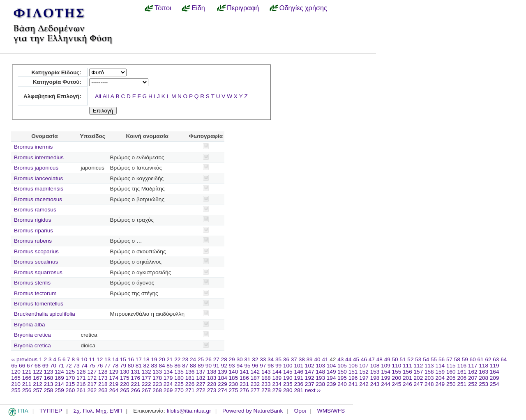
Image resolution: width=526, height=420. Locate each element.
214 (59, 384)
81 (139, 366)
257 (38, 390)
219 (114, 384)
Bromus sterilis (32, 283)
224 (168, 384)
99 (278, 366)
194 (331, 378)
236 (299, 384)
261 (81, 390)
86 (177, 366)
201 (407, 378)
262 (92, 390)
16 (131, 359)
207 (473, 378)
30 (239, 359)
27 (216, 359)
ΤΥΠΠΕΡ (51, 411)
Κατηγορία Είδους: (56, 72)
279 (277, 390)
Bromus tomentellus (39, 304)
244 (386, 384)
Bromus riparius (33, 231)
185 (234, 378)
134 (168, 372)
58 (457, 359)
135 (179, 372)
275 (234, 390)
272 (201, 390)
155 (397, 372)
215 (70, 384)
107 (364, 366)
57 (449, 359)
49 (387, 359)
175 (125, 378)
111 (407, 366)
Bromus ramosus (35, 210)
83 (154, 366)
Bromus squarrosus (38, 272)
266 (135, 390)
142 (255, 372)
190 (288, 378)
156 (407, 372)
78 (115, 366)
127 (92, 372)
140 (234, 372)
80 (131, 366)
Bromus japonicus (36, 168)
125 (70, 372)
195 (342, 378)
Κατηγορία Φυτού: (57, 82)
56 (442, 359)
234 (277, 384)
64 (504, 359)
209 (495, 378)
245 (397, 384)
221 (135, 384)
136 (190, 372)
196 (353, 378)
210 (16, 384)
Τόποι (163, 8)
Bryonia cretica (32, 335)
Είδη (198, 8)
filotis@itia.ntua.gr (189, 411)
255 (16, 390)
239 (331, 384)
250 (451, 384)
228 (212, 384)
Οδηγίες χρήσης (303, 8)
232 (255, 384)
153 (375, 372)
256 (27, 390)
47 (372, 359)
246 (407, 384)
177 (146, 378)
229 (223, 384)
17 (139, 359)
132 (146, 372)
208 (483, 378)
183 (212, 378)
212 (38, 384)
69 (45, 366)
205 (451, 378)
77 (107, 366)
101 (299, 366)
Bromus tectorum (35, 293)
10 (84, 359)
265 (125, 390)
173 (103, 378)
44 (348, 359)
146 (299, 372)
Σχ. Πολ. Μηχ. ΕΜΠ (97, 411)
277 (255, 390)
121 (27, 372)
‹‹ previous (24, 359)
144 (277, 372)
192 (310, 378)
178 (157, 378)
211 (27, 384)
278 (266, 390)
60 (473, 359)
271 (190, 390)
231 (244, 384)
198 (375, 378)
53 (418, 359)
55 (434, 359)
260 (70, 390)
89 (201, 366)
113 (429, 366)
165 (16, 378)
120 (16, 372)
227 (201, 384)
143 (266, 372)
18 (146, 359)
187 (255, 378)
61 (481, 359)
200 (397, 378)
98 (271, 366)
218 (103, 384)
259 (59, 390)
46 (364, 359)
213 (49, 384)
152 (364, 372)
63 (496, 359)
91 (216, 366)
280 (288, 390)
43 (340, 359)
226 (190, 384)
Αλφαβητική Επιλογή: (52, 96)
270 (179, 390)
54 (426, 359)
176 (135, 378)
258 (49, 390)
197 (364, 378)
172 (92, 378)
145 (288, 372)
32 (255, 359)
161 (462, 372)
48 (380, 359)
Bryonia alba (30, 325)
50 (395, 359)
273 (212, 390)
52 (410, 359)
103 (320, 366)
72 (69, 366)
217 (92, 384)
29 (232, 359)
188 (266, 378)
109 (386, 366)
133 (157, 372)
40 (317, 359)
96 (255, 366)
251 (462, 384)
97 (263, 366)
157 (419, 372)
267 (146, 390)
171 (81, 378)
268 (157, 390)
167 (38, 378)
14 (115, 359)
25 (201, 359)
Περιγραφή (243, 8)
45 (356, 359)
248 (429, 384)
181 (190, 378)
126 (81, 372)
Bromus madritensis (39, 189)
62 (488, 359)
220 (125, 384)
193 (320, 378)
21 (170, 359)
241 (353, 384)
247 (419, 384)
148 (320, 372)
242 (364, 384)
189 (277, 378)
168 (49, 378)
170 (70, 378)
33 (263, 359)
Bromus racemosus (38, 199)
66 (22, 366)
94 (239, 366)
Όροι (300, 411)
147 (310, 372)
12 (100, 359)
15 (123, 359)
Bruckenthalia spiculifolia (45, 314)
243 (375, 384)
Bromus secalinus (36, 262)
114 (440, 366)
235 (288, 384)
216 (81, 384)
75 (92, 366)
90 (209, 366)
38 (302, 359)
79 (123, 366)
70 (53, 366)
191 (299, 378)
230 (234, 384)
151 (353, 372)
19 (154, 359)
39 (310, 359)
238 (320, 384)
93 (232, 366)
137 (201, 372)
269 (168, 390)
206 (462, 378)
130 (125, 372)
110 (397, 366)
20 (162, 359)
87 (185, 366)
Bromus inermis (33, 147)
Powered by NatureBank (253, 411)
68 (38, 366)
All (98, 96)
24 (193, 359)
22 (177, 359)
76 (100, 366)
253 (483, 384)
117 (473, 366)
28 (224, 359)
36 (286, 359)
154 (386, 372)
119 (495, 366)
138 (212, 372)
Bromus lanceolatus (38, 178)
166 (27, 378)
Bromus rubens (33, 241)
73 (76, 366)
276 (244, 390)
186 (244, 378)
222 (146, 384)
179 (168, 378)
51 (403, 359)
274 (223, 390)
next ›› (313, 390)
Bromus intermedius (39, 157)
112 (419, 366)
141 (244, 372)
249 (440, 384)
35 (278, 359)
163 (483, 372)
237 (310, 384)
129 (114, 372)
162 (473, 372)
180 (179, 378)
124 (59, 372)
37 (294, 359)
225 (179, 384)
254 (495, 384)
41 (325, 359)
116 (462, 366)
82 (146, 366)
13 (107, 359)
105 (342, 366)
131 (135, 372)
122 (38, 372)
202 (419, 378)
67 (30, 366)
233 (266, 384)
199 (386, 378)
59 (465, 359)
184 (223, 378)
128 (103, 372)
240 (342, 384)
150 (342, 372)
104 (331, 366)
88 (193, 366)
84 (162, 366)
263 (103, 390)
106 (353, 366)
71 (61, 366)
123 (49, 372)
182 (201, 378)
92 (224, 366)
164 (495, 372)
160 (451, 372)
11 (92, 359)
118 (483, 366)
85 (170, 366)
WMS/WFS (331, 411)
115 (451, 366)
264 (114, 390)
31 (247, 359)
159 (440, 372)
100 (288, 366)
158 (429, 372)
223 (157, 384)
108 (375, 366)
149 (331, 372)
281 (299, 390)
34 (271, 359)
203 (429, 378)
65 (14, 366)
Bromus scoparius (36, 251)
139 (223, 372)
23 (185, 359)
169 (59, 378)
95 (247, 366)
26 (209, 359)
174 (114, 378)
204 (440, 378)
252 (473, 384)
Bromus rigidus (33, 220)
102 (310, 366)
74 (84, 366)
